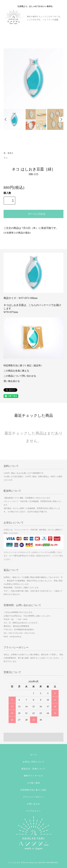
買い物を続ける (12, 381)
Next (61, 119)
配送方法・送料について (33, 769)
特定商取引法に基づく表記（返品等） (23, 366)
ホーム (33, 755)
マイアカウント (33, 811)
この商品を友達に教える (16, 371)
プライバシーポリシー (33, 797)
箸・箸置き (8, 153)
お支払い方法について (33, 762)
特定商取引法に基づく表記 (33, 790)
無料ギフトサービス (33, 776)
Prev (6, 119)
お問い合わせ (33, 804)
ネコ (6, 158)
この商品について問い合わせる (20, 376)
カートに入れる (33, 214)
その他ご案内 (33, 783)
